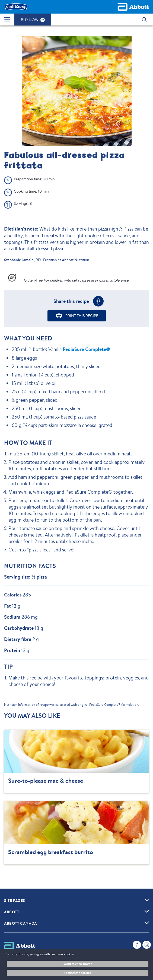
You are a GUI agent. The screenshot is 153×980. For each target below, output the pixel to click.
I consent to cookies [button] (78, 973)
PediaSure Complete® (86, 349)
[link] (147, 900)
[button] (144, 20)
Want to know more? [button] (78, 964)
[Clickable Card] (76, 761)
